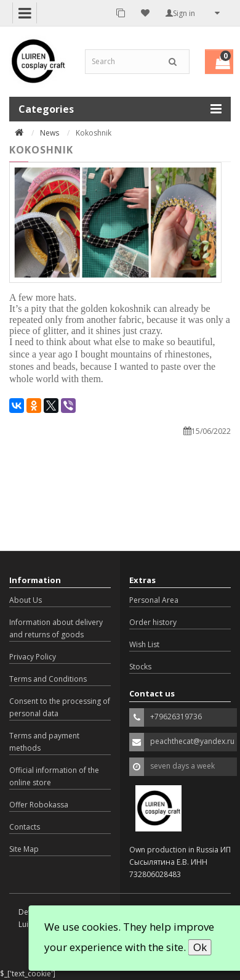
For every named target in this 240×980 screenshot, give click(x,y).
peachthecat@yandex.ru (192, 741)
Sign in (180, 13)
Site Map (24, 849)
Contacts (25, 827)
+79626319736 (176, 717)
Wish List (144, 644)
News (50, 133)
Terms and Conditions (48, 679)
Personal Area (154, 600)
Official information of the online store (54, 776)
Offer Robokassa (39, 805)
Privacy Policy (33, 657)
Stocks (140, 667)
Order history (153, 622)
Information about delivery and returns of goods (56, 628)
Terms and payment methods (44, 742)
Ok (200, 947)
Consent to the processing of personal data (60, 707)
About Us (26, 600)
